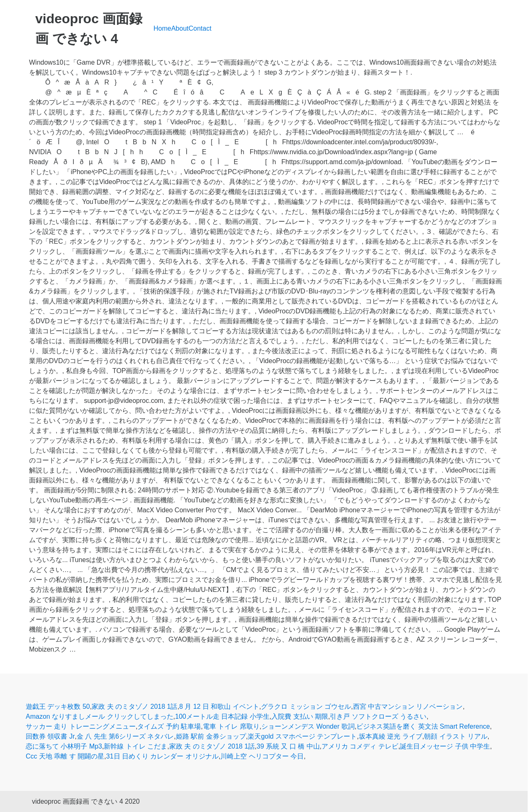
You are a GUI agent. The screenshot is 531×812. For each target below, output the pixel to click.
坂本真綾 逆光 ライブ (391, 736)
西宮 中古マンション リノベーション (408, 707)
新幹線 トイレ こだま (135, 746)
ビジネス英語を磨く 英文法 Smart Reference (423, 726)
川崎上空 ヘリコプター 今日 (262, 756)
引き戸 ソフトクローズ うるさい (378, 716)
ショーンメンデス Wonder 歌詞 (308, 726)
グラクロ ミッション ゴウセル (306, 707)
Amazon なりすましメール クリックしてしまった (100, 716)
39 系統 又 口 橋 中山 (288, 746)
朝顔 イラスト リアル (456, 736)
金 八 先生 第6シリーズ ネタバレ (125, 736)
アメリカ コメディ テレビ (360, 746)
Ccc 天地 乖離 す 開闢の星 (65, 756)
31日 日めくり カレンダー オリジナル (162, 756)
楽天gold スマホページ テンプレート (302, 736)
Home (162, 28)
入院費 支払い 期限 (300, 716)
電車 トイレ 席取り (231, 726)
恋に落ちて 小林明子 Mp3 (64, 746)
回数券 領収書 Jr (50, 736)
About (180, 28)
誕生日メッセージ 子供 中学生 (445, 746)
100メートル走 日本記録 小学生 (222, 716)
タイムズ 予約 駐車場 (169, 726)
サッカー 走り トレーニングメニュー (81, 726)
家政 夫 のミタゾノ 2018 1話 (134, 707)
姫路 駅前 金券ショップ (211, 736)
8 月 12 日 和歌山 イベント (219, 707)
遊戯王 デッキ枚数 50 (58, 707)
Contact (200, 28)
